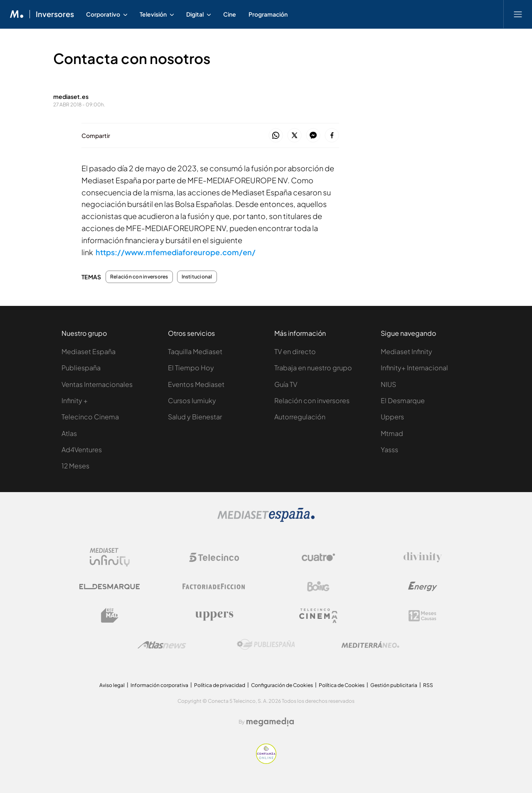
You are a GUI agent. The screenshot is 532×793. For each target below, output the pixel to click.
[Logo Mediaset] (266, 520)
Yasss (389, 449)
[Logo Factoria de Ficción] (214, 586)
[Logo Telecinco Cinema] (318, 616)
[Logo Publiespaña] (266, 645)
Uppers (392, 417)
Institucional (197, 277)
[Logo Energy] (423, 586)
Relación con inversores (139, 277)
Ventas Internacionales (97, 384)
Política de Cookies (342, 685)
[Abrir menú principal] (518, 14)
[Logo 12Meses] (422, 616)
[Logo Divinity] (423, 557)
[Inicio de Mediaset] (17, 14)
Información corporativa (159, 685)
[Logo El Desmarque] (110, 587)
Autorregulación (300, 417)
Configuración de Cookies (282, 685)
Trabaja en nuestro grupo (313, 368)
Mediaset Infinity (406, 351)
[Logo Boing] (318, 586)
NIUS (388, 384)
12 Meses (75, 466)
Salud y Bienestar (195, 417)
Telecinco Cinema (90, 417)
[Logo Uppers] (214, 616)
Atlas (69, 433)
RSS (428, 685)
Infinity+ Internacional (414, 368)
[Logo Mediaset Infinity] (110, 557)
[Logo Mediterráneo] (370, 645)
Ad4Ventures (82, 449)
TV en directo (295, 351)
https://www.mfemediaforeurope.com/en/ (176, 252)
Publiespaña (81, 368)
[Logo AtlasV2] (162, 645)
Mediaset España (89, 351)
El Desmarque (403, 400)
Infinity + (75, 400)
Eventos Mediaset (196, 384)
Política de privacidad (220, 685)
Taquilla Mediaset (195, 351)
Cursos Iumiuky (192, 400)
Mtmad (392, 433)
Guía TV (286, 384)
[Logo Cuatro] (318, 557)
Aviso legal (112, 685)
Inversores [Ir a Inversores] (55, 14)
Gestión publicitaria (394, 685)
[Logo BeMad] (110, 616)
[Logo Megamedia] (270, 722)
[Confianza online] (266, 762)
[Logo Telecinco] (214, 557)
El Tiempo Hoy (191, 368)
